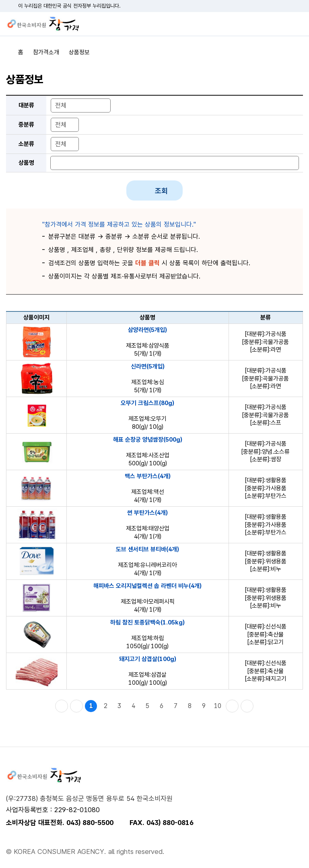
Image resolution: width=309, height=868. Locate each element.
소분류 (26, 144)
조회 (161, 191)
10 (218, 706)
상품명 (26, 163)
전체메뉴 (297, 24)
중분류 (26, 125)
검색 (283, 24)
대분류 (26, 105)
